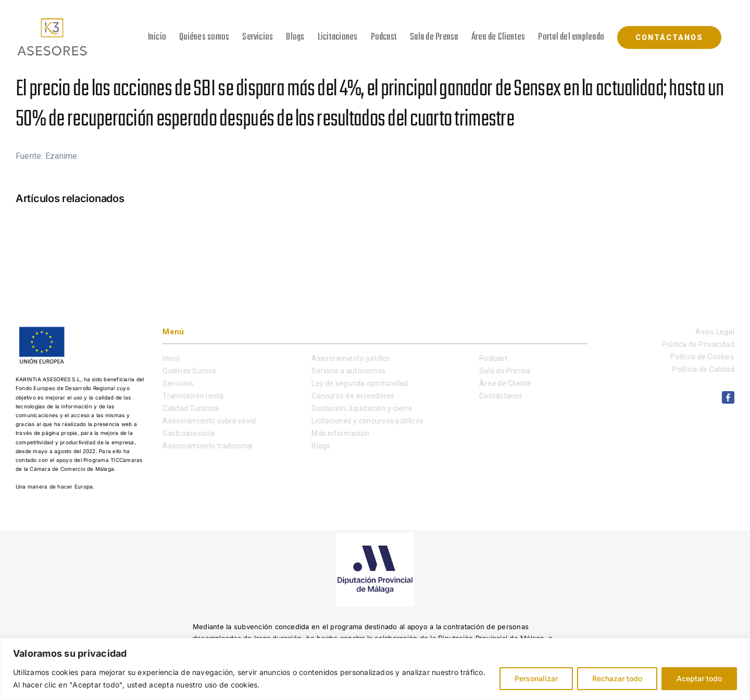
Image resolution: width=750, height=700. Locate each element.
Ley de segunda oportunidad (360, 383)
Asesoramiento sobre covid (209, 421)
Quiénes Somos (189, 371)
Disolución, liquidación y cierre (362, 408)
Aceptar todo (699, 678)
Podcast (493, 358)
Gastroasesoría (188, 433)
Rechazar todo (617, 678)
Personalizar (536, 678)
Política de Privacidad (698, 344)
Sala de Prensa (505, 371)
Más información (340, 433)
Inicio (171, 358)
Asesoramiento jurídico (351, 358)
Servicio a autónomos (348, 371)
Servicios (178, 383)
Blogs (321, 446)
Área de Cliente (505, 383)
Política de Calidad (703, 369)
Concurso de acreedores (353, 396)
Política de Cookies (702, 357)
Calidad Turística (191, 408)
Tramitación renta (193, 396)
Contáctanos (501, 396)
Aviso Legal (715, 332)
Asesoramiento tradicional (208, 446)
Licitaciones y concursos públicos (367, 421)
